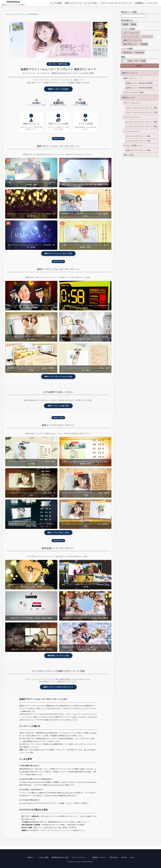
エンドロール (148, 37)
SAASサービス (58, 720)
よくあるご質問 (43, 857)
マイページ (151, 3)
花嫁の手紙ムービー (131, 44)
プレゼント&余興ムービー (133, 145)
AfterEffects (128, 53)
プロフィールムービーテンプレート (115, 3)
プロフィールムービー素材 (134, 92)
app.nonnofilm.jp (57, 785)
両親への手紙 (129, 155)
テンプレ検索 (56, 3)
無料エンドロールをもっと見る (58, 532)
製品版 (134, 24)
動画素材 (144, 44)
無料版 (126, 24)
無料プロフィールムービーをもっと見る (58, 253)
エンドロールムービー (132, 131)
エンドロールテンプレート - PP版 (138, 141)
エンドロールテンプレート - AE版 (138, 136)
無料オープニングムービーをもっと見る (58, 376)
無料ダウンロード (130, 73)
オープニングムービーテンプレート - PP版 (141, 127)
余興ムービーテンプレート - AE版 (138, 150)
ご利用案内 (138, 3)
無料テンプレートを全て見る (58, 406)
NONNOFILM (13, 2)
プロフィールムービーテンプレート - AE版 (141, 108)
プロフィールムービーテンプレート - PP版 (141, 112)
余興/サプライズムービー (132, 40)
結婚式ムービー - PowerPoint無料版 (139, 83)
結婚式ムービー (129, 97)
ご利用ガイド (31, 857)
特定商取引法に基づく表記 (60, 857)
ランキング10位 (90, 3)
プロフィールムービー (131, 33)
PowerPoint (140, 53)
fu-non (132, 857)
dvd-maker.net (71, 793)
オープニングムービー (131, 37)
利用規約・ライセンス (99, 857)
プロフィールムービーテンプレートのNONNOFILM (22, 14)
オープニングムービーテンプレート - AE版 (141, 122)
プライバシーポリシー (79, 857)
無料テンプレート (72, 3)
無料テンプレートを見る (58, 89)
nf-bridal (124, 857)
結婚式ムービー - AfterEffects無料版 (139, 88)
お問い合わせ (114, 857)
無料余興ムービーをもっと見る (58, 656)
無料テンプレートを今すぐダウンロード (58, 687)
